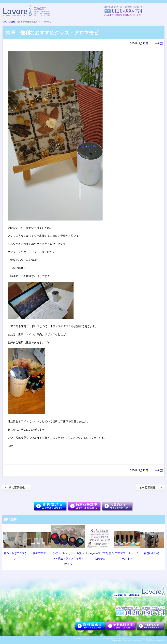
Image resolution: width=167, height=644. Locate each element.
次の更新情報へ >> (151, 488)
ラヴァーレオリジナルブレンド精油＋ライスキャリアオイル (68, 559)
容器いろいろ (152, 553)
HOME (4, 22)
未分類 (12, 22)
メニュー (159, 11)
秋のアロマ (39, 553)
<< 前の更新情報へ (16, 488)
